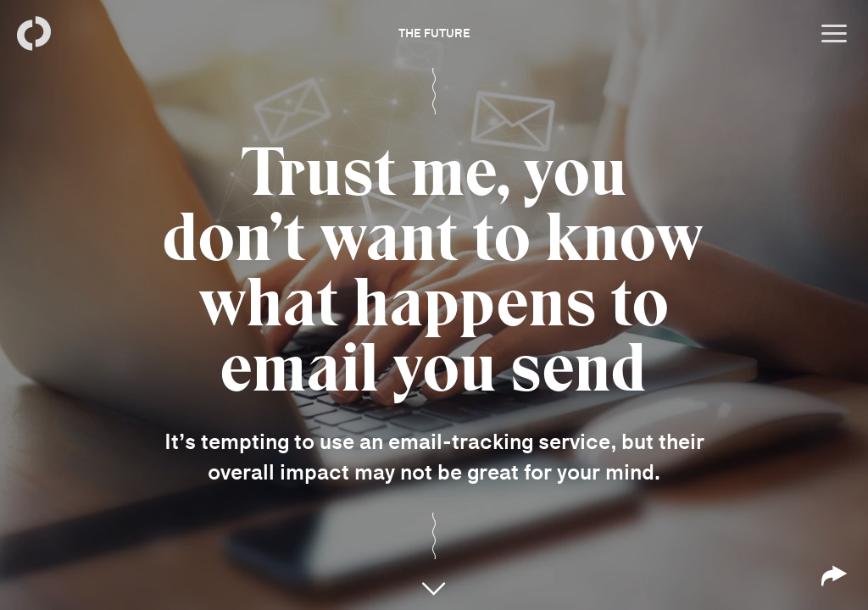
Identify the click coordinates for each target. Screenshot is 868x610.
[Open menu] (834, 34)
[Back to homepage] (34, 34)
